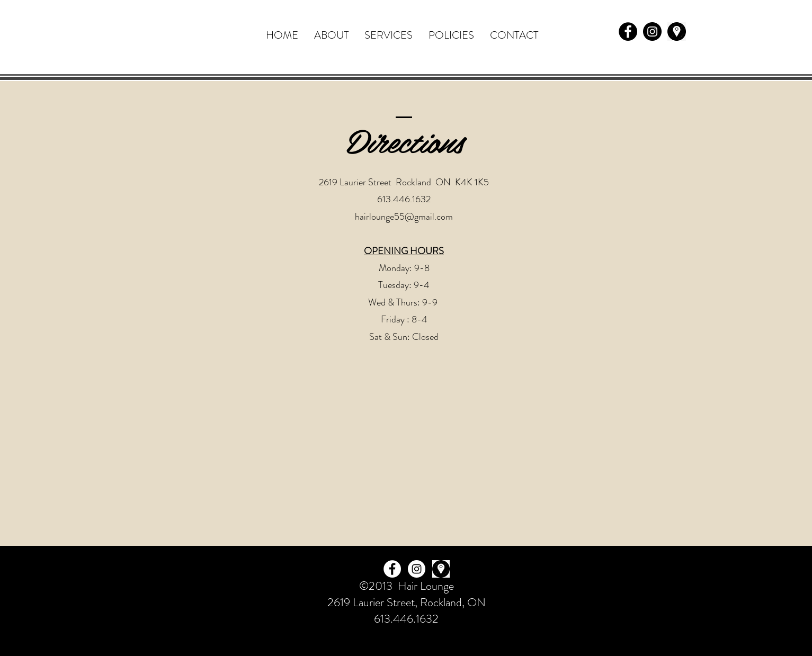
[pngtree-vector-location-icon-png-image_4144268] (677, 32)
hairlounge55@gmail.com (404, 217)
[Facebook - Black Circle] (628, 32)
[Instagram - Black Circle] (652, 32)
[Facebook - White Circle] (392, 569)
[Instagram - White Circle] (417, 569)
